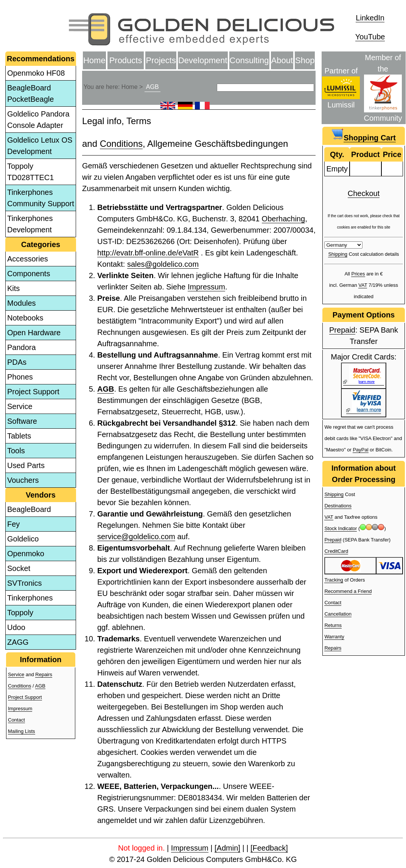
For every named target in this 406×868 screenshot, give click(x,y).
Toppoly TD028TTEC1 (30, 172)
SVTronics (25, 583)
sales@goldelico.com (163, 264)
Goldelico (23, 539)
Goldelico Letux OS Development (40, 146)
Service (20, 406)
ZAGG (18, 642)
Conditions (19, 686)
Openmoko (26, 554)
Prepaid (342, 330)
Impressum (20, 709)
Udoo (16, 627)
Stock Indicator (341, 528)
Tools (16, 451)
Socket (19, 568)
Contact (16, 720)
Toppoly (20, 613)
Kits (13, 288)
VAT (363, 285)
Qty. (337, 154)
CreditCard (336, 551)
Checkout (364, 193)
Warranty (334, 637)
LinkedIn (370, 18)
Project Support (33, 392)
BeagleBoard (29, 509)
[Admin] (227, 848)
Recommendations (41, 59)
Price (392, 154)
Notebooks (25, 318)
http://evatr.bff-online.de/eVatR (148, 253)
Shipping (338, 254)
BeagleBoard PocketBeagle (30, 93)
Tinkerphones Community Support (41, 198)
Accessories (28, 259)
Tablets (19, 436)
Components (29, 274)
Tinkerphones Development (30, 224)
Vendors (41, 495)
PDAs (17, 362)
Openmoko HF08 (36, 73)
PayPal (360, 450)
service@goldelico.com (136, 537)
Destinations (338, 506)
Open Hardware (34, 333)
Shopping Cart (370, 138)
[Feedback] (269, 848)
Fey (13, 524)
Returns (333, 625)
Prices (358, 274)
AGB (40, 686)
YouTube (370, 37)
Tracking (334, 580)
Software (22, 421)
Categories (41, 244)
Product (366, 154)
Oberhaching (284, 219)
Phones (20, 377)
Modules (22, 303)
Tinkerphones (30, 598)
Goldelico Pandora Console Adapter (38, 120)
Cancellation (338, 614)
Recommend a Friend (348, 591)
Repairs (44, 674)
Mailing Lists (22, 731)
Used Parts (26, 465)
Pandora (22, 347)
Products (126, 60)
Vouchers (23, 480)
